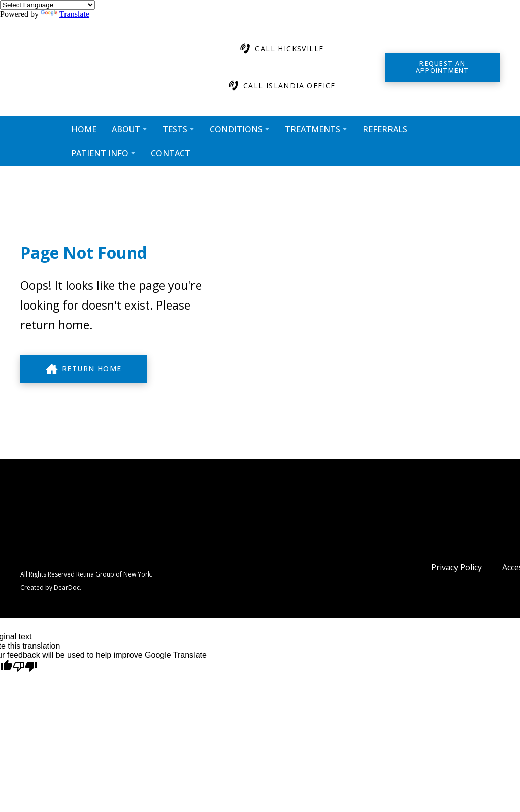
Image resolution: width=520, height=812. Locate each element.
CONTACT (171, 153)
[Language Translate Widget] (47, 5)
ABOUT (126, 129)
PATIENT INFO (100, 153)
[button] (281, 49)
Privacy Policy (457, 567)
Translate (65, 14)
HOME (84, 129)
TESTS (175, 129)
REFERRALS (385, 129)
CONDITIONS (236, 129)
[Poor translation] (25, 667)
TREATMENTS (313, 129)
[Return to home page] (99, 67)
